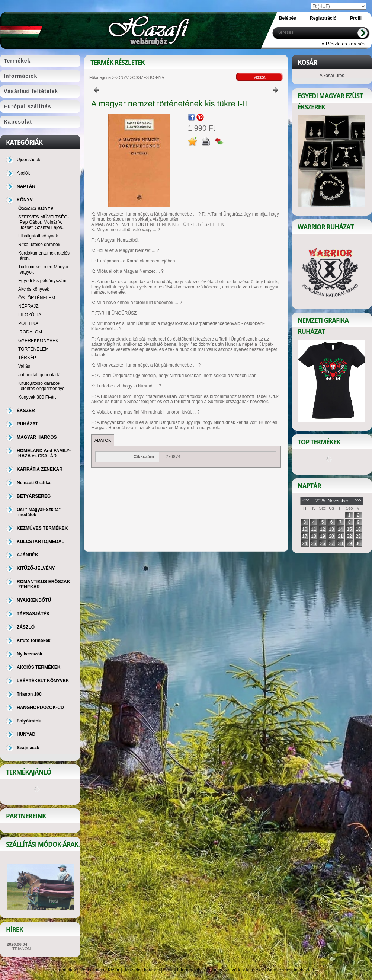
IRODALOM (30, 332)
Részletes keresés (141, 970)
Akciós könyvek (34, 289)
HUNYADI (27, 734)
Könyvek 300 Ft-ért (37, 397)
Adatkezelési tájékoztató (291, 970)
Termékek (66, 970)
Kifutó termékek (34, 641)
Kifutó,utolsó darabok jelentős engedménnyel (42, 386)
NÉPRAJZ (28, 306)
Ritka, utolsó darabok (39, 245)
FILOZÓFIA (30, 315)
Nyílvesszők (30, 654)
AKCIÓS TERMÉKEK (39, 667)
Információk (189, 970)
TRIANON (22, 949)
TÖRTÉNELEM (33, 349)
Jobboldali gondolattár (40, 375)
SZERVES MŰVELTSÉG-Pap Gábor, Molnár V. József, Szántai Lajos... (44, 222)
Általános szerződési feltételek (234, 970)
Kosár (114, 970)
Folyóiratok (29, 721)
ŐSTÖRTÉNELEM (37, 298)
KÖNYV (122, 77)
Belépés (288, 18)
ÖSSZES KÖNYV (36, 208)
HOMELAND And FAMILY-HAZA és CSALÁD (44, 453)
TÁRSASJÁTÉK (33, 614)
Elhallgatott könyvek (38, 236)
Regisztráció (92, 970)
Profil (168, 970)
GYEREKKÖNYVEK (38, 341)
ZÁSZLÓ (26, 627)
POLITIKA (28, 323)
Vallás (24, 366)
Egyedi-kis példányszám (42, 281)
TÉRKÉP (27, 358)
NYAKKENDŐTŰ (34, 600)
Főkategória (100, 77)
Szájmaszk (28, 748)
